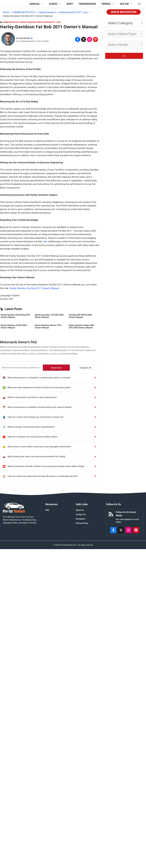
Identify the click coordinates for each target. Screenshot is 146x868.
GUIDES (56, 4)
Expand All (74, 368)
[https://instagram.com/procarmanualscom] (129, 530)
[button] (139, 4)
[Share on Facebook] (78, 39)
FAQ (47, 510)
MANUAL (38, 4)
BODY (70, 4)
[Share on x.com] (84, 39)
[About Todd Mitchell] (8, 39)
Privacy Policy (82, 523)
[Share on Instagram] (89, 39)
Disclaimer (81, 519)
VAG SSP (128, 4)
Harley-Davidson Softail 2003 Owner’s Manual (14, 326)
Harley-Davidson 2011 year (48, 22)
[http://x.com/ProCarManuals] (121, 530)
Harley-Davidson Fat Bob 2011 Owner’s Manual (34, 288)
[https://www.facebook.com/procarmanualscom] (113, 530)
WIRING (109, 4)
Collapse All (91, 368)
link (45, 241)
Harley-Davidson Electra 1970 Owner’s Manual (48, 326)
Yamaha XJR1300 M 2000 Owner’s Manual (80, 316)
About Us (80, 510)
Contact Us (81, 514)
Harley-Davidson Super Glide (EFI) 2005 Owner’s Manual (82, 326)
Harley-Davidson (28, 22)
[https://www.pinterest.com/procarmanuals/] (136, 530)
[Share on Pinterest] (95, 39)
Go (124, 56)
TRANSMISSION (87, 4)
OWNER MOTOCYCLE (11, 22)
